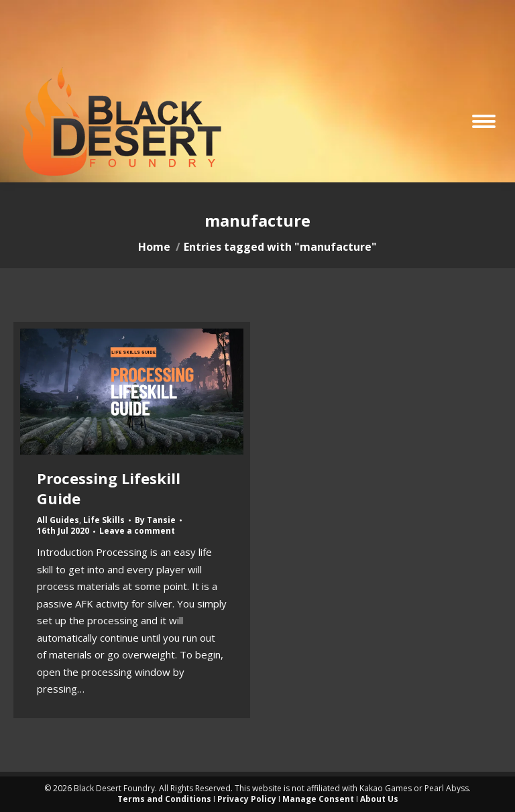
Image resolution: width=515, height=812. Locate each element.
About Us (379, 799)
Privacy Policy (247, 799)
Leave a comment (137, 531)
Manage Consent (318, 799)
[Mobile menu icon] (484, 121)
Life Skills (104, 520)
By (155, 520)
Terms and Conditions (164, 799)
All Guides (58, 520)
